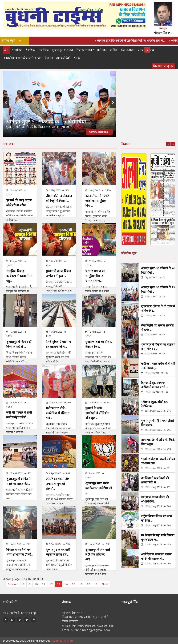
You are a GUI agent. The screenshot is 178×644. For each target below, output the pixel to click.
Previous (6, 103)
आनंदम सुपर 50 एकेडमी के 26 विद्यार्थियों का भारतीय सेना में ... (136, 40)
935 (66, 544)
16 (81, 584)
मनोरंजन (102, 50)
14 (66, 584)
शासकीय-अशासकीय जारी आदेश (23, 58)
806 (106, 544)
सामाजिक (17, 50)
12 (51, 584)
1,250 (106, 190)
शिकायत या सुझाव (163, 66)
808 (107, 403)
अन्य (141, 50)
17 (88, 584)
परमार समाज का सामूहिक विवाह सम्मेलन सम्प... (95, 276)
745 (27, 544)
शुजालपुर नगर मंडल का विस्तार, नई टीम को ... (99, 488)
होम (6, 50)
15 (74, 584)
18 (96, 584)
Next (113, 103)
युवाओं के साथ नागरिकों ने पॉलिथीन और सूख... (97, 413)
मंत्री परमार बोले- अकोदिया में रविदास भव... (58, 413)
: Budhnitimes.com (62, 641)
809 (66, 473)
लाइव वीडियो (63, 58)
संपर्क (77, 58)
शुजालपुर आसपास (63, 50)
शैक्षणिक (30, 50)
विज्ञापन (49, 58)
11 (44, 584)
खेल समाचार (128, 50)
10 (36, 584)
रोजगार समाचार (85, 50)
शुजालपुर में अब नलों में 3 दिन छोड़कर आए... (98, 554)
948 (68, 403)
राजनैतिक (44, 50)
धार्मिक (114, 50)
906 (66, 190)
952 (28, 473)
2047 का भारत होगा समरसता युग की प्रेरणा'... (58, 484)
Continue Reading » (99, 132)
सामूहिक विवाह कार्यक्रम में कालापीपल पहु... (19, 276)
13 (59, 584)
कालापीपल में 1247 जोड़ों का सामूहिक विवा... (97, 201)
